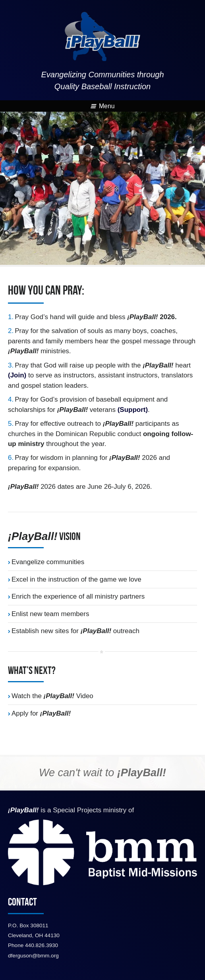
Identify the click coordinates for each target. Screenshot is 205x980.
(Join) (17, 375)
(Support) (133, 410)
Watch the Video (52, 696)
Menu (103, 106)
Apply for (41, 713)
